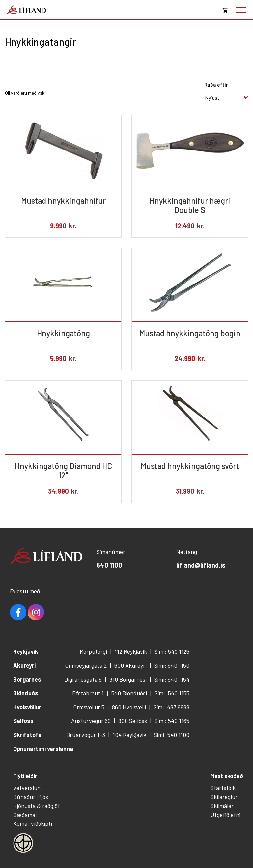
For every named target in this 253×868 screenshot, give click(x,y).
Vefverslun (27, 788)
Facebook (18, 612)
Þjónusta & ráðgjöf (37, 806)
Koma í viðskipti (33, 823)
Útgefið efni (225, 815)
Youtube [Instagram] (36, 612)
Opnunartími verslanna (43, 749)
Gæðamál (25, 815)
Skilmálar (222, 806)
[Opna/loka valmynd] (241, 10)
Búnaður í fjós (31, 797)
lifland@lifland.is (201, 565)
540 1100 (109, 565)
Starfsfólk (223, 788)
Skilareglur (224, 797)
